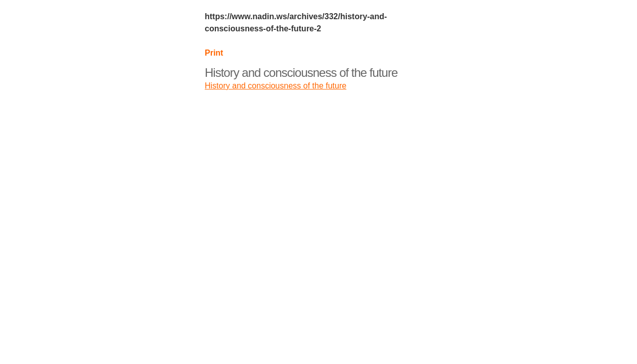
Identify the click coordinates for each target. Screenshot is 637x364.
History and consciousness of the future (301, 73)
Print (214, 53)
